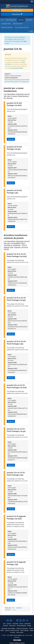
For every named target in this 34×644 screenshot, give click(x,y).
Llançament (17, 14)
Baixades (21, 20)
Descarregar (17, 10)
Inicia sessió (20, 632)
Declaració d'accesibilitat (8, 628)
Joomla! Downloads (17, 6)
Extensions (29, 20)
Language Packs (6, 24)
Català (30, 31)
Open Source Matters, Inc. (17, 635)
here (25, 41)
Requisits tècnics (18, 24)
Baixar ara (11, 139)
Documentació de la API (22, 27)
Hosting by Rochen (17, 643)
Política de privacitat (22, 628)
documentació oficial (17, 68)
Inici (2, 20)
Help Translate (24, 630)
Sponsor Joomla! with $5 (12, 630)
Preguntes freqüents (7, 27)
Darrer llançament (11, 20)
